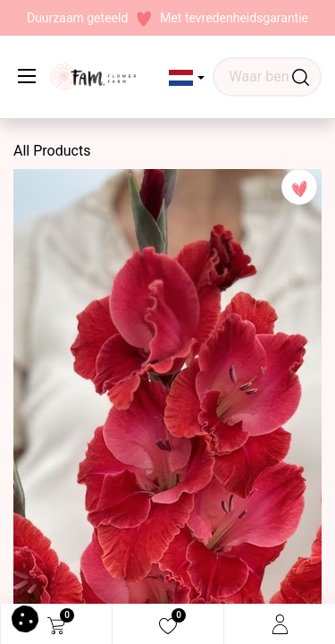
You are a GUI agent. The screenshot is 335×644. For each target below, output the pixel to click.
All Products (52, 151)
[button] (187, 78)
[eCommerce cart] (56, 624)
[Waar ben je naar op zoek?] (301, 77)
